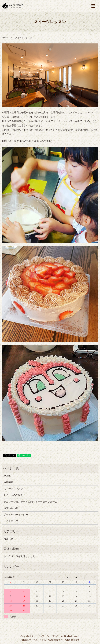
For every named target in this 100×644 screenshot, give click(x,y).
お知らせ (8, 539)
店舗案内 (8, 482)
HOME (5, 38)
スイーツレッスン (13, 489)
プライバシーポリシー (16, 515)
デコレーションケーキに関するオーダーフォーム (30, 502)
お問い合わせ (11, 508)
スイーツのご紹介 (13, 495)
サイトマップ (11, 521)
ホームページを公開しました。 (21, 556)
